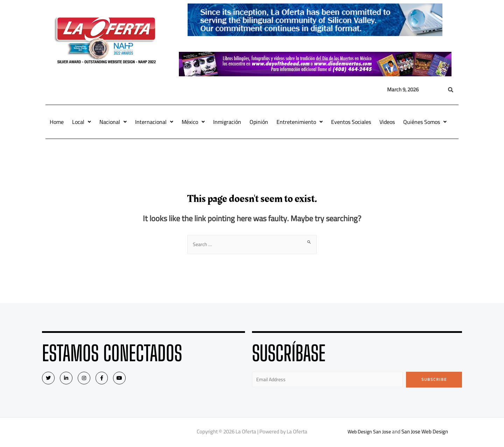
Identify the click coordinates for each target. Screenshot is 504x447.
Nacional (113, 122)
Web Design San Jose (369, 433)
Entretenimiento (300, 122)
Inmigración (227, 122)
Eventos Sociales (351, 122)
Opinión (259, 122)
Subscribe (434, 380)
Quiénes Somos (425, 122)
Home (57, 122)
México (193, 122)
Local (82, 122)
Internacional (154, 122)
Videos (387, 122)
